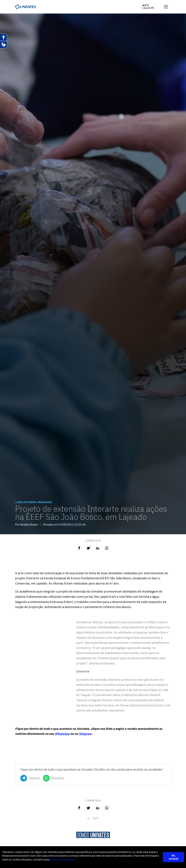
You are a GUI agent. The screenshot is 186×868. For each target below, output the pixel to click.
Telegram (85, 734)
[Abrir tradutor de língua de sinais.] (4, 45)
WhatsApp (62, 734)
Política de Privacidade (87, 859)
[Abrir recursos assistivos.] (4, 37)
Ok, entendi (173, 857)
